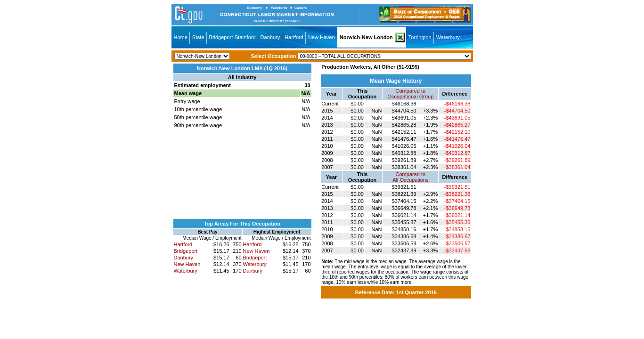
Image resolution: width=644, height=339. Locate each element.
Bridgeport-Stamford (232, 37)
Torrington (420, 37)
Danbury (270, 37)
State (198, 37)
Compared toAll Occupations (410, 177)
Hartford (294, 37)
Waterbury (448, 37)
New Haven (322, 37)
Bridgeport (186, 251)
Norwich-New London (366, 37)
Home (181, 37)
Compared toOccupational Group (410, 94)
